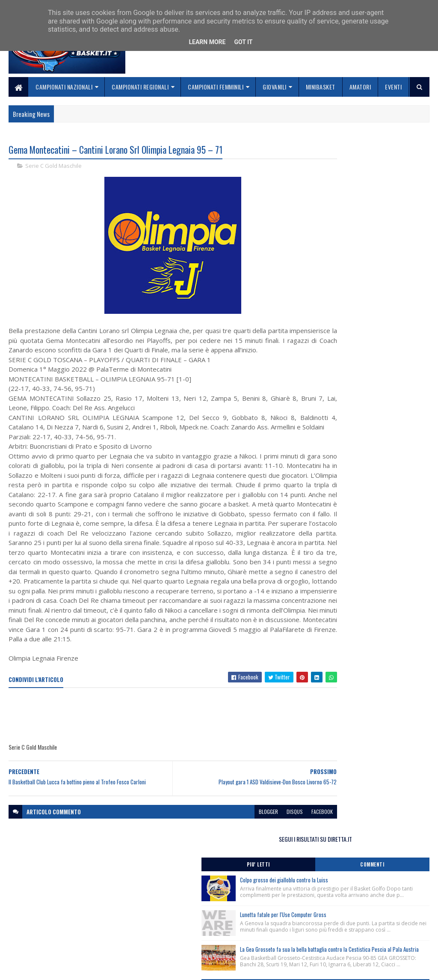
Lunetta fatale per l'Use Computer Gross (385, 246)
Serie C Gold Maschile (53, 167)
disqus (247, 865)
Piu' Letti (334, 178)
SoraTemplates (49, 968)
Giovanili (275, 87)
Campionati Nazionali (64, 87)
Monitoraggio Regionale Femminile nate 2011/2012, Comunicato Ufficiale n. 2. (357, 366)
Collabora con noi (176, 934)
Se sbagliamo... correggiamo (190, 944)
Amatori (360, 87)
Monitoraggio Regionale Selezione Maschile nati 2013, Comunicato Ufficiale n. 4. (362, 465)
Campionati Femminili (216, 87)
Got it (243, 42)
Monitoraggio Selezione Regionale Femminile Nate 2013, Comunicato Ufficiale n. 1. (364, 391)
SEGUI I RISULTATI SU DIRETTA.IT (366, 152)
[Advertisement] (164, 765)
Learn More (207, 42)
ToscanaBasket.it (340, 518)
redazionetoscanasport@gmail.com (388, 914)
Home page (167, 913)
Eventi (393, 87)
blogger (220, 865)
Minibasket (321, 87)
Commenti (398, 178)
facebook (274, 865)
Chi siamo (165, 924)
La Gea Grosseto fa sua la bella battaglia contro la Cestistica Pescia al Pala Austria (385, 298)
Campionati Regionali (140, 87)
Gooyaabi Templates (121, 968)
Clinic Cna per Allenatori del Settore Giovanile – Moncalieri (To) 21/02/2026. (365, 447)
